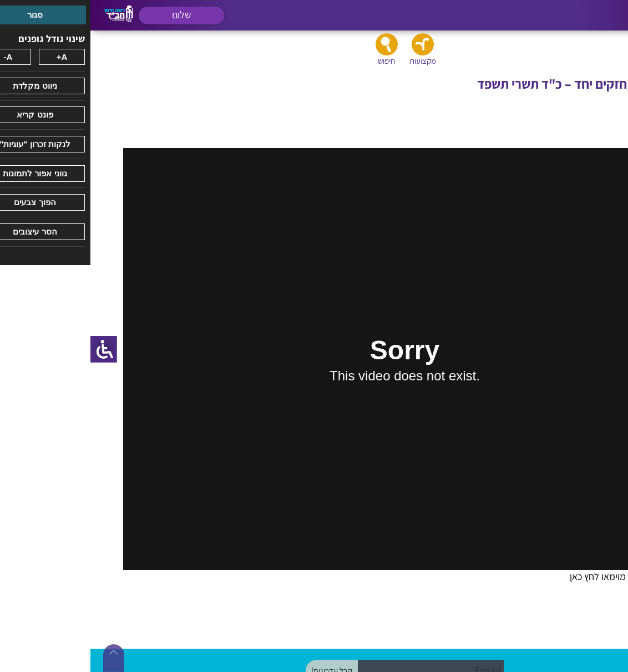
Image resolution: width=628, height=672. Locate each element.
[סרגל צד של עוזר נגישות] (13, 349)
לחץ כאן (494, 576)
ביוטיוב (558, 600)
